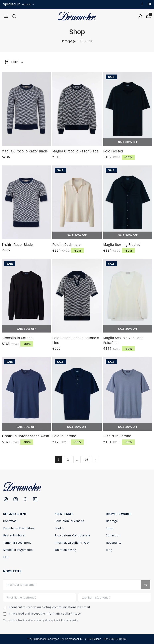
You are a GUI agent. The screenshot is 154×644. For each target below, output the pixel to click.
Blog (109, 550)
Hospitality (114, 543)
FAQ (6, 557)
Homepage (68, 41)
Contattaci (10, 521)
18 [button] (86, 460)
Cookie (59, 528)
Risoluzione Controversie (72, 535)
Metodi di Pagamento (18, 550)
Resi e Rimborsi (14, 535)
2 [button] (68, 460)
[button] (95, 460)
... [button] (77, 460)
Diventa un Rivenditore (19, 528)
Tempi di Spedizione (17, 543)
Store (109, 528)
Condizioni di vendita (69, 521)
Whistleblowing (65, 550)
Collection (113, 535)
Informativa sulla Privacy (72, 543)
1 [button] (59, 460)
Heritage (112, 521)
